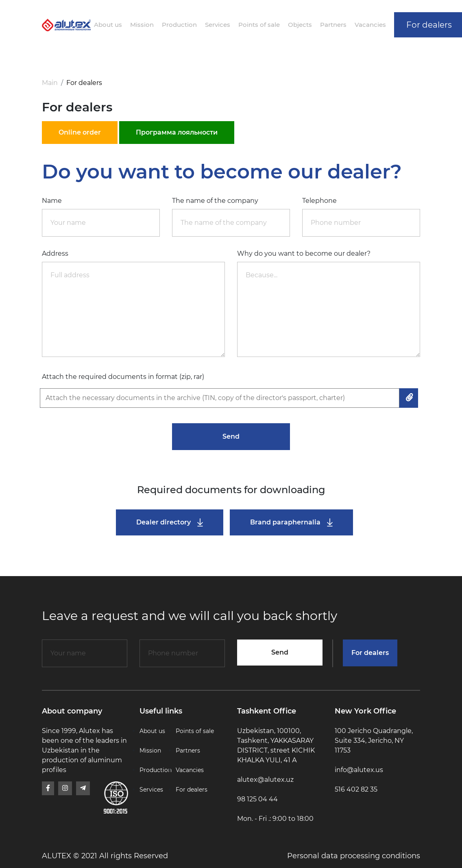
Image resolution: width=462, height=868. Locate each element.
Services (218, 25)
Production (179, 25)
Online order (80, 132)
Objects (300, 25)
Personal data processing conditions (354, 856)
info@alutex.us (359, 770)
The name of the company (215, 201)
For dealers (370, 653)
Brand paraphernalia (291, 523)
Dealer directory (170, 523)
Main (50, 83)
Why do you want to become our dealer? (304, 253)
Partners (333, 25)
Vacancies (370, 25)
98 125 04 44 (257, 799)
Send (231, 436)
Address (55, 253)
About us (108, 25)
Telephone (319, 201)
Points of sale (259, 25)
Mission (142, 25)
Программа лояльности (177, 132)
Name (52, 201)
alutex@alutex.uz (265, 780)
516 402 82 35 (356, 789)
